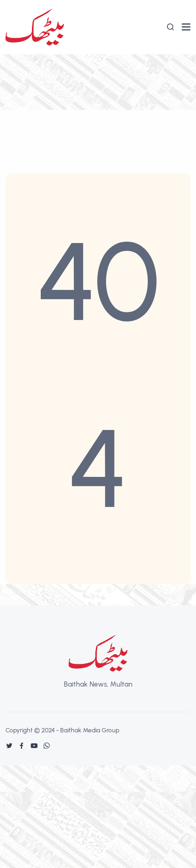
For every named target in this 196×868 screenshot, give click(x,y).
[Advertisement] (98, 109)
